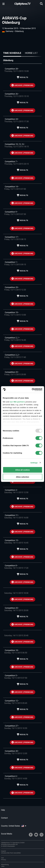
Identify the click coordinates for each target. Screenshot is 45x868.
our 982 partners (17, 402)
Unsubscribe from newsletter (11, 853)
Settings (34, 463)
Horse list (31, 53)
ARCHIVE (22, 85)
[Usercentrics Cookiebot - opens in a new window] (32, 389)
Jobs (3, 866)
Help (3, 810)
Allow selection (22, 477)
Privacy (4, 860)
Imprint (3, 851)
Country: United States (14, 826)
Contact (4, 818)
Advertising (5, 864)
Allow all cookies (22, 470)
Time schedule (12, 53)
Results (23, 77)
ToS (2, 858)
